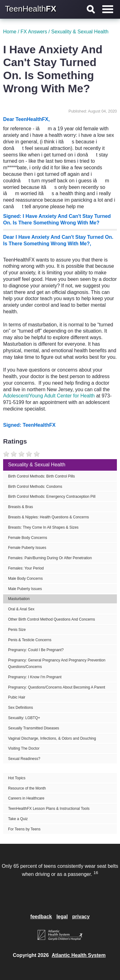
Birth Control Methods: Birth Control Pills (42, 476)
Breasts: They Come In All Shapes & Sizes (43, 527)
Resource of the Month (27, 788)
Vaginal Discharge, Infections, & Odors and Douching (52, 738)
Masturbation (19, 599)
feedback (41, 917)
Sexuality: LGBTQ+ (24, 718)
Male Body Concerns (25, 579)
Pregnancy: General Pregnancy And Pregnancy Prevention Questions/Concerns (57, 663)
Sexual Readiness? (24, 759)
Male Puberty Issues (25, 589)
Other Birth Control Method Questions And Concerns (51, 619)
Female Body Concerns (28, 538)
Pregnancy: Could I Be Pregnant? (36, 650)
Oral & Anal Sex (21, 609)
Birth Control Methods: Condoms (35, 487)
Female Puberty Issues (27, 548)
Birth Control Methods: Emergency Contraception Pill (52, 497)
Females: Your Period (26, 568)
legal (62, 917)
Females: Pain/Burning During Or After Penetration (50, 558)
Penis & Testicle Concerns (30, 640)
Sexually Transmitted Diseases (34, 728)
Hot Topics (17, 778)
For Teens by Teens (24, 829)
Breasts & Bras (21, 507)
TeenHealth (31, 9)
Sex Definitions (21, 708)
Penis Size (17, 630)
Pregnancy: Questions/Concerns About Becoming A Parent (57, 687)
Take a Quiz (18, 819)
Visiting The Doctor (24, 748)
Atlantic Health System (78, 955)
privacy (81, 917)
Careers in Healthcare (26, 798)
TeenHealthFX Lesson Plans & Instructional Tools (49, 809)
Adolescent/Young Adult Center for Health (49, 396)
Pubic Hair (17, 697)
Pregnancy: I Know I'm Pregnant (35, 677)
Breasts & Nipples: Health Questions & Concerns (48, 517)
